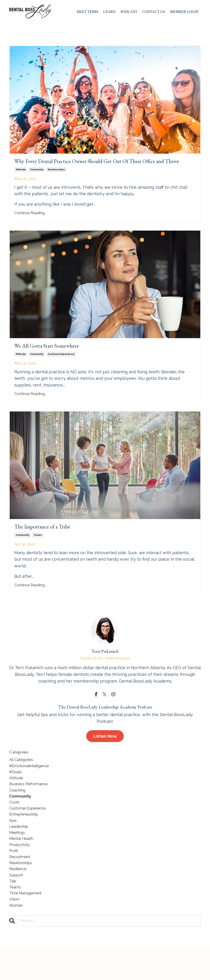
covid (15, 823)
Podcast (129, 12)
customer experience (61, 368)
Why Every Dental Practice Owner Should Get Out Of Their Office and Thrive (100, 167)
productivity (21, 870)
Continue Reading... (30, 224)
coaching (18, 810)
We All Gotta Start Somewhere (58, 359)
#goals (16, 790)
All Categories (23, 776)
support (17, 903)
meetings (18, 856)
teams (38, 551)
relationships (56, 181)
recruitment (21, 883)
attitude (21, 181)
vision (15, 929)
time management (28, 923)
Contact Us (154, 12)
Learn (109, 12)
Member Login (184, 12)
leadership (20, 850)
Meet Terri (87, 12)
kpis (13, 843)
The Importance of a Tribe (52, 542)
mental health (23, 863)
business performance (31, 803)
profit (15, 876)
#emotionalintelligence (32, 783)
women (17, 936)
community (37, 181)
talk (13, 910)
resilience (19, 896)
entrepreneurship (27, 836)
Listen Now (105, 753)
